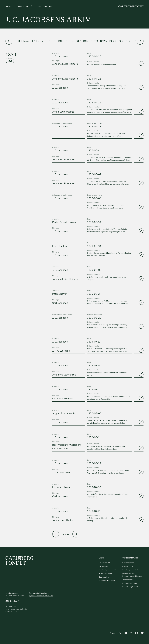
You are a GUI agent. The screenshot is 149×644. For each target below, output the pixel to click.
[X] (120, 633)
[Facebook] (131, 633)
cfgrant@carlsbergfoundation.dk (41, 596)
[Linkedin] (126, 633)
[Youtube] (142, 633)
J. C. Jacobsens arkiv (48, 19)
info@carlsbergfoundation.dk (16, 609)
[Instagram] (136, 633)
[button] (140, 41)
